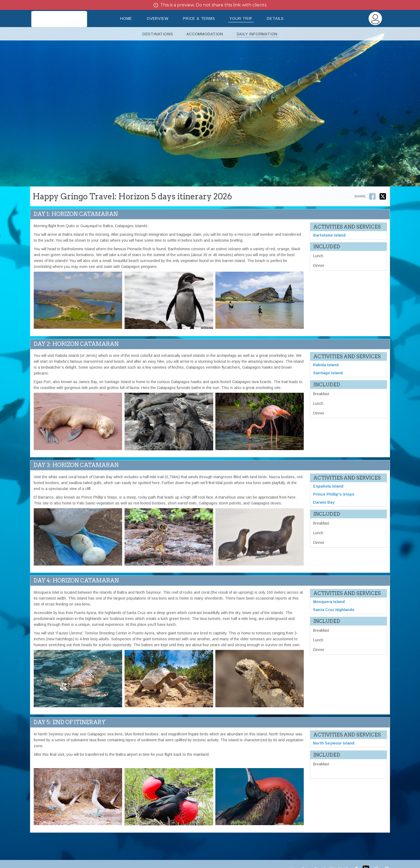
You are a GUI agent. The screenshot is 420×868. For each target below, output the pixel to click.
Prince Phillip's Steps (334, 494)
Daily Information (257, 34)
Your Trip (241, 18)
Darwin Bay (324, 502)
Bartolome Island (329, 235)
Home (126, 18)
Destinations (158, 34)
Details (275, 18)
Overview (157, 18)
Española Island (328, 486)
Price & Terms (199, 18)
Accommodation (205, 34)
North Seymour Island (334, 743)
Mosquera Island (329, 602)
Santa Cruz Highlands (334, 610)
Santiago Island (328, 373)
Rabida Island (326, 365)
